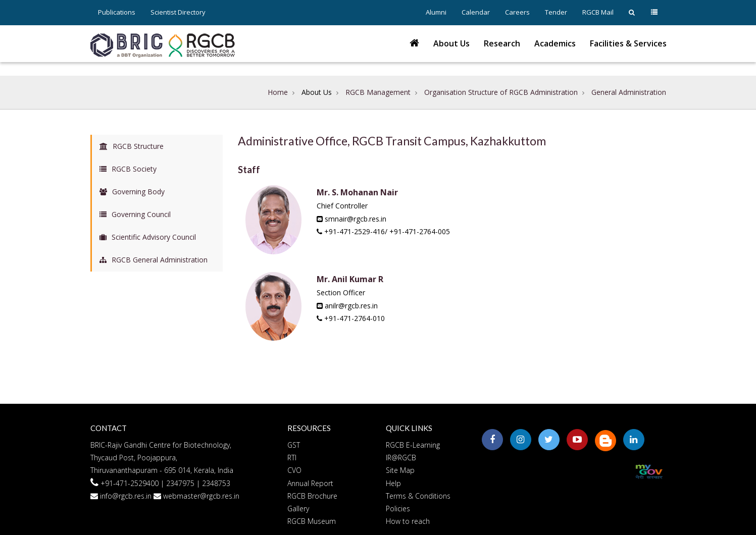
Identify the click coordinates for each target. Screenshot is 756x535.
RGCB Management (378, 92)
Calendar (476, 12)
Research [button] (502, 43)
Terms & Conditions (418, 496)
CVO (294, 470)
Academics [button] (555, 43)
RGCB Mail (598, 12)
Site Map (400, 470)
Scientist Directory (178, 12)
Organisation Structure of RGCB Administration (501, 92)
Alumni (436, 12)
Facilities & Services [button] (628, 43)
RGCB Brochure (312, 496)
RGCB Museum (312, 521)
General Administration (629, 92)
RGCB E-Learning (413, 445)
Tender (556, 12)
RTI (292, 458)
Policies (398, 509)
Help (393, 483)
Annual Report (310, 483)
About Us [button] (451, 43)
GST (294, 445)
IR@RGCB (401, 458)
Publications (117, 12)
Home (278, 92)
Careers (517, 12)
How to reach (408, 521)
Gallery (298, 509)
